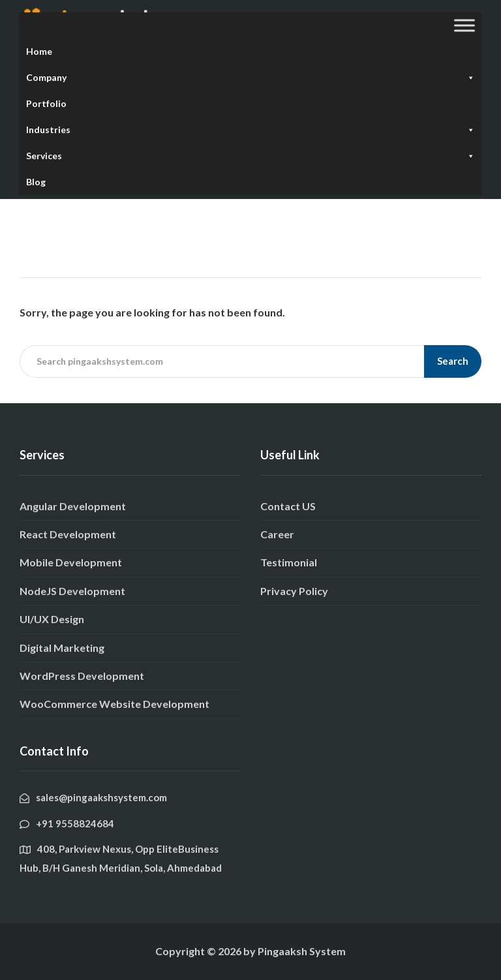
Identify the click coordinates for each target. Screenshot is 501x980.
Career (277, 534)
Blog (36, 182)
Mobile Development (71, 562)
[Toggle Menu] (464, 25)
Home (39, 51)
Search (453, 361)
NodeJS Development (72, 591)
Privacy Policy (294, 591)
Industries (250, 130)
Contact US (288, 506)
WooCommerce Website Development (114, 704)
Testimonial (289, 562)
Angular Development (73, 506)
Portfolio (46, 103)
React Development (68, 534)
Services (250, 156)
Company (250, 78)
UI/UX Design (52, 619)
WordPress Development (82, 676)
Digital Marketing (62, 648)
